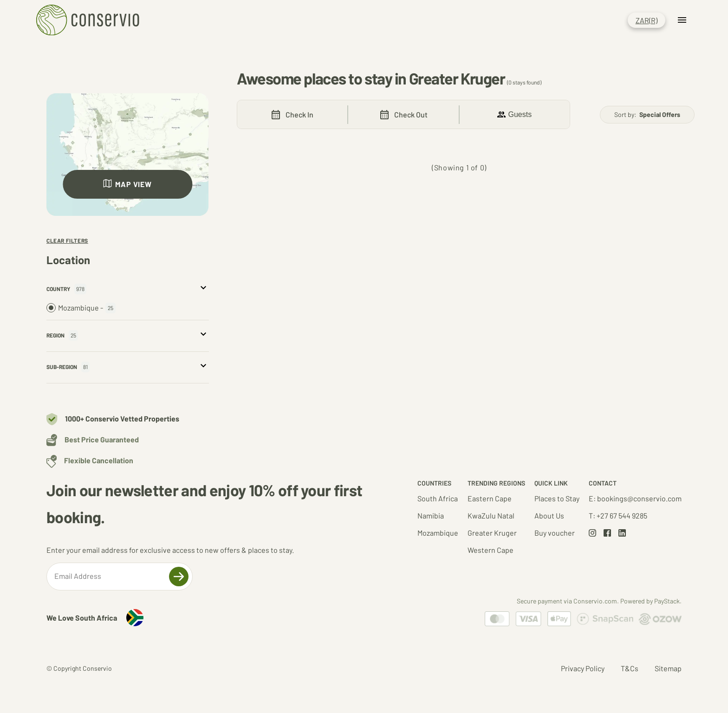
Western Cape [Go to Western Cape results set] (491, 550)
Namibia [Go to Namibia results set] (431, 515)
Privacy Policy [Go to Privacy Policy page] (583, 668)
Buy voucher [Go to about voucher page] (555, 533)
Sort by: (647, 114)
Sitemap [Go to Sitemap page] (668, 668)
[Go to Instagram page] (592, 534)
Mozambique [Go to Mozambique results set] (438, 533)
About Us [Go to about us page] (549, 515)
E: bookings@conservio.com (635, 498)
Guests (514, 114)
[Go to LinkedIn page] (622, 534)
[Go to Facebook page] (607, 534)
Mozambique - (81, 308)
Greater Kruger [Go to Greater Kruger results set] (492, 533)
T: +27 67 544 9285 (618, 515)
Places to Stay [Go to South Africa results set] (557, 498)
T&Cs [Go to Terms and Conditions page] (630, 668)
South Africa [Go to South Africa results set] (438, 498)
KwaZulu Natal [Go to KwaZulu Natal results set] (491, 515)
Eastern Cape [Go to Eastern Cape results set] (490, 498)
